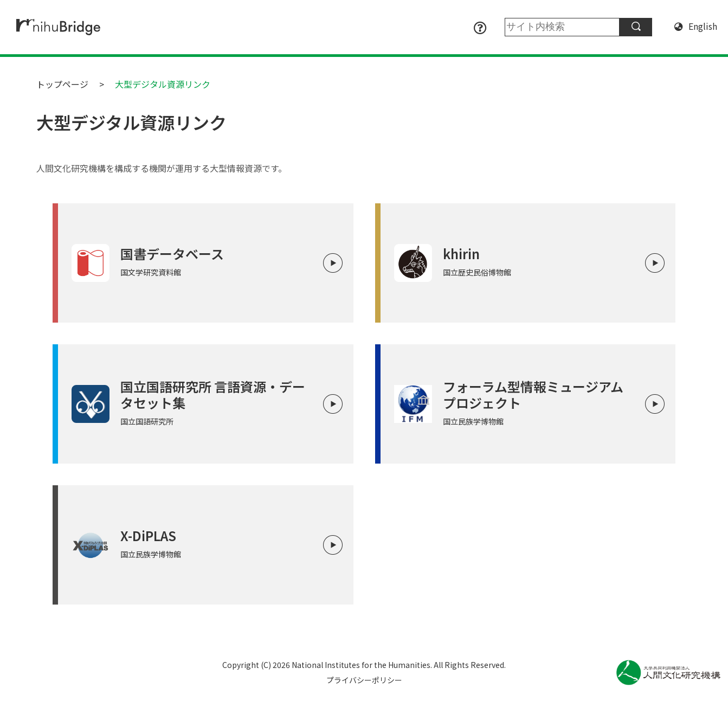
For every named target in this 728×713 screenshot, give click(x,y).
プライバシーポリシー (364, 680)
